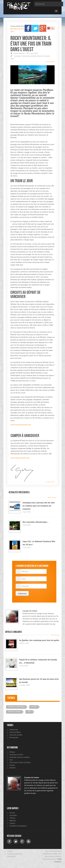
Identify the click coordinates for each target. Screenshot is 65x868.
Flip (51, 28)
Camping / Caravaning (22, 56)
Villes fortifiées (15, 732)
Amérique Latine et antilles (20, 757)
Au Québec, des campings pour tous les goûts (39, 640)
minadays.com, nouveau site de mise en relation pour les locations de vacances (39, 506)
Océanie (12, 768)
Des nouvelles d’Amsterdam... (36, 522)
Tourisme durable (16, 735)
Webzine (13, 821)
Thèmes (11, 698)
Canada (34, 56)
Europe (12, 765)
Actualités (13, 815)
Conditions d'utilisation (18, 826)
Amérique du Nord (16, 755)
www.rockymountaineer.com (21, 425)
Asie (11, 760)
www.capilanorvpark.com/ (20, 458)
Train (12, 59)
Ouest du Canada (43, 56)
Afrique (12, 752)
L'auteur (12, 823)
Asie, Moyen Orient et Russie (20, 762)
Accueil (12, 813)
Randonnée (14, 730)
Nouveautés (14, 737)
